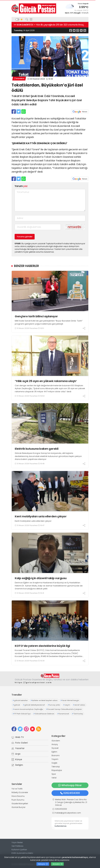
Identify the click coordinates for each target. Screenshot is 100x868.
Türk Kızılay (77, 714)
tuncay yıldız (54, 705)
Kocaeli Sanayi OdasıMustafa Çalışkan (64, 709)
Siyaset (55, 748)
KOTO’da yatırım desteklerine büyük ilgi (42, 646)
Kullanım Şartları (19, 850)
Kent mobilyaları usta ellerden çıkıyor (41, 516)
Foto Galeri (20, 743)
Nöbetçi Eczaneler (20, 792)
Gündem (19, 78)
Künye (17, 759)
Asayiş (55, 744)
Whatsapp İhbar (70, 785)
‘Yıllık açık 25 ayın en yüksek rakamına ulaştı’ (46, 381)
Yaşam (55, 759)
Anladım (58, 864)
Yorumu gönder (25, 237)
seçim (67, 705)
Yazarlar (18, 748)
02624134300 (70, 793)
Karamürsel (63, 714)
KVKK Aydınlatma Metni (22, 853)
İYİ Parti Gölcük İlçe (22, 714)
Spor (54, 774)
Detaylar (43, 864)
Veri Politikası (17, 846)
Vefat (54, 778)
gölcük (16, 705)
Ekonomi (56, 755)
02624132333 (61, 809)
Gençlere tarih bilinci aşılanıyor (36, 316)
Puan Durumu (18, 800)
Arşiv (16, 754)
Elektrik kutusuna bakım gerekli (37, 449)
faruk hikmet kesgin (70, 700)
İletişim (17, 765)
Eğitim (54, 752)
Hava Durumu (18, 796)
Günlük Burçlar (18, 807)
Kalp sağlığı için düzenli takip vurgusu (41, 578)
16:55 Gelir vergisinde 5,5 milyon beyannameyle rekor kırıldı (60, 25)
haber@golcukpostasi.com (68, 813)
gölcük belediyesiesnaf (34, 705)
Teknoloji (56, 767)
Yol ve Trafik (17, 789)
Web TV (18, 737)
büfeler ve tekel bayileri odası (44, 700)
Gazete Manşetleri (20, 804)
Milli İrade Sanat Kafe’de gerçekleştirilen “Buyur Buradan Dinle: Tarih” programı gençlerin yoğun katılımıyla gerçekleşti (49, 322)
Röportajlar (57, 770)
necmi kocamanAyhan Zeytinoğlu (28, 709)
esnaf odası (79, 705)
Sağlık (54, 763)
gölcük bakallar (20, 700)
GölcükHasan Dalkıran (44, 714)
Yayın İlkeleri (17, 842)
